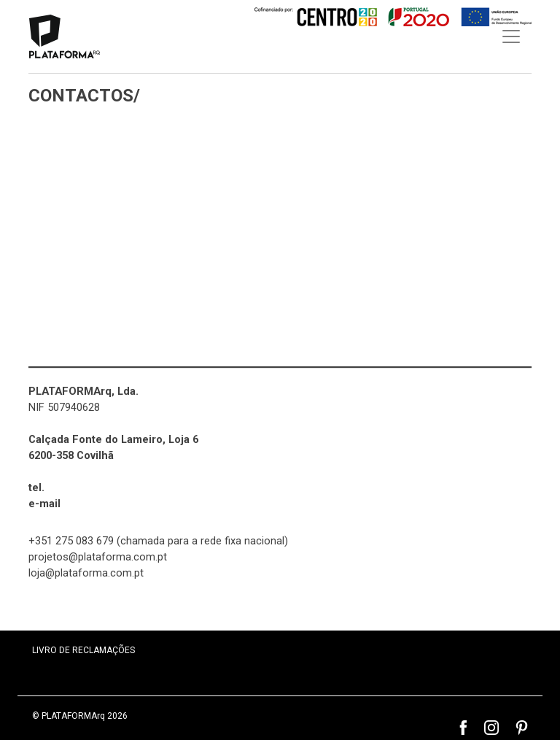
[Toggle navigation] (511, 36)
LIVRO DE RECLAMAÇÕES (83, 650)
